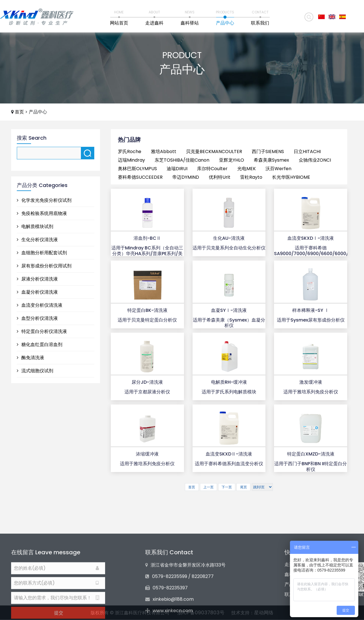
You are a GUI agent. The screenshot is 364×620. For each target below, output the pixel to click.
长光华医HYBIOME (291, 177)
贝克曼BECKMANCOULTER (214, 152)
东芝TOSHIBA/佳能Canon (182, 160)
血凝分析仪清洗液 (37, 292)
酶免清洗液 (30, 358)
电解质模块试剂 (35, 226)
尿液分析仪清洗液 (37, 279)
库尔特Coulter (212, 169)
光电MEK (247, 169)
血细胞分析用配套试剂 (42, 253)
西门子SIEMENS (268, 152)
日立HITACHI (307, 152)
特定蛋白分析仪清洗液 (42, 331)
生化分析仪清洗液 (37, 240)
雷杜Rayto (251, 177)
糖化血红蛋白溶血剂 (40, 344)
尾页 (244, 487)
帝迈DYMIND (186, 177)
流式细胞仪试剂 (35, 371)
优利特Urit (220, 177)
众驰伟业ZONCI (315, 160)
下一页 (227, 487)
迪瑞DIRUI (177, 169)
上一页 (208, 487)
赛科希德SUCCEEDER (140, 177)
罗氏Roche (130, 152)
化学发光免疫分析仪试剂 (44, 200)
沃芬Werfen (278, 169)
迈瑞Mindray (131, 160)
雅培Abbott (164, 152)
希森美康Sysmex (271, 160)
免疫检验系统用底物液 (42, 213)
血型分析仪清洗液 (37, 318)
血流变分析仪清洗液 (40, 305)
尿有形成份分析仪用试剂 (44, 266)
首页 (19, 112)
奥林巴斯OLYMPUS (137, 169)
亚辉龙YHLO (232, 160)
